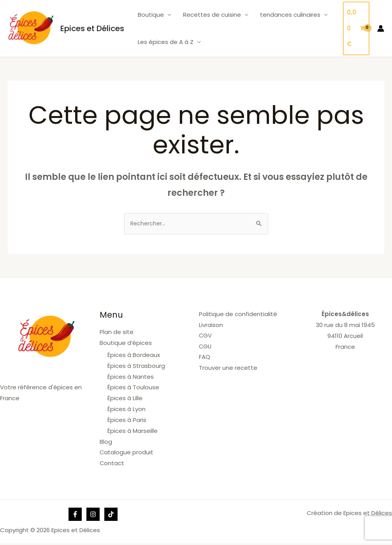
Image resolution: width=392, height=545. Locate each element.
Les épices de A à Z (166, 42)
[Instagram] (93, 516)
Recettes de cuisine (212, 15)
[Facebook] (75, 516)
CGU (206, 347)
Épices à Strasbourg (136, 367)
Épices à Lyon (127, 410)
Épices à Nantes (131, 378)
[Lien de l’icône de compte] (381, 28)
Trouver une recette (228, 369)
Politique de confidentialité (238, 315)
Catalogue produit (127, 453)
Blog (106, 443)
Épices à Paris (127, 421)
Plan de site (117, 333)
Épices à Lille (125, 399)
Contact (112, 464)
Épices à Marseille (133, 432)
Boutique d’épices (126, 344)
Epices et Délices (92, 28)
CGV (206, 337)
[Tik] (111, 516)
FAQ (205, 358)
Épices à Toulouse (133, 388)
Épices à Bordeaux (134, 356)
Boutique (151, 15)
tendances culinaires (290, 15)
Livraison (211, 326)
